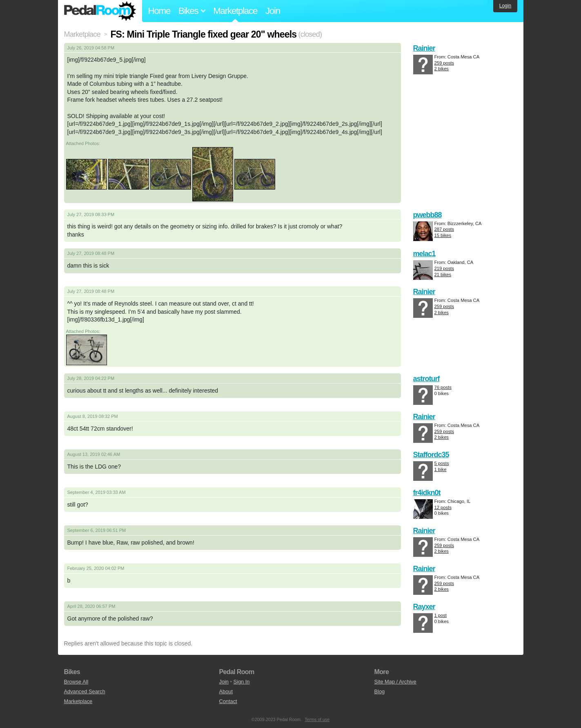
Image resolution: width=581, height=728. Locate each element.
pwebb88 (427, 215)
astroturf (426, 379)
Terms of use (317, 719)
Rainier (424, 48)
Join (273, 11)
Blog (380, 691)
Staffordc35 (431, 455)
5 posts (442, 463)
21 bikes (443, 275)
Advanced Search (85, 691)
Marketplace (235, 11)
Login (505, 6)
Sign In (242, 682)
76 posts (443, 387)
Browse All (76, 682)
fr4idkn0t (427, 493)
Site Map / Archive (395, 682)
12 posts (443, 507)
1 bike (441, 469)
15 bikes (443, 235)
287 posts (444, 229)
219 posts (444, 268)
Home (159, 11)
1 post (441, 615)
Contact (228, 701)
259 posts (444, 63)
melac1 (424, 254)
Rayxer (424, 607)
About (226, 691)
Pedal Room (100, 11)
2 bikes (442, 69)
